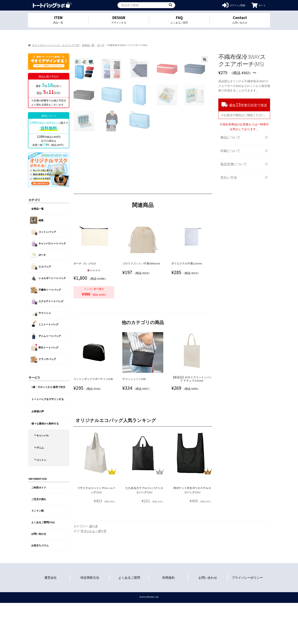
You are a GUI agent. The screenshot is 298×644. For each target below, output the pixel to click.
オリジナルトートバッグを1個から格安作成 (52, 5)
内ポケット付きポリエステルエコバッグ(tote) (192, 531)
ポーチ (101, 45)
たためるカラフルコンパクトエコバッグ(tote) (144, 531)
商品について (244, 137)
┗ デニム (39, 448)
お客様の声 (38, 411)
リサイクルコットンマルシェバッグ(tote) (96, 531)
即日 (39, 93)
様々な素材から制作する (45, 424)
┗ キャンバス (41, 435)
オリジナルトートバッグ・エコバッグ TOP (56, 45)
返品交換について (244, 164)
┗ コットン (40, 460)
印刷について (244, 151)
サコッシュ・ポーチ (94, 572)
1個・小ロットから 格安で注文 (48, 387)
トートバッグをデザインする (48, 399)
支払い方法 (244, 177)
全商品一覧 (88, 45)
